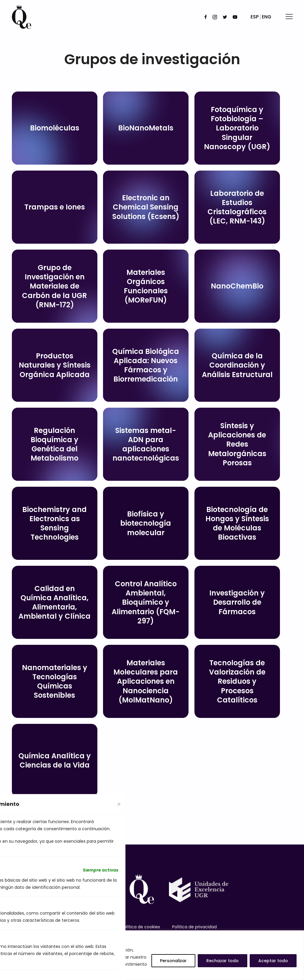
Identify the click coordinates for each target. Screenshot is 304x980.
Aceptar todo (273, 961)
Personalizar (173, 961)
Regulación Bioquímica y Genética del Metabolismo (54, 444)
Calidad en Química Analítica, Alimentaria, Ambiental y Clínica (54, 602)
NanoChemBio (237, 286)
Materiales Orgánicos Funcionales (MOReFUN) (146, 286)
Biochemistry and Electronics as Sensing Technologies (54, 523)
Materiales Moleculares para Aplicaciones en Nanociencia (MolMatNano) (146, 681)
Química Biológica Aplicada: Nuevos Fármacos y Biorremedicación (146, 365)
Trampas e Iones (55, 207)
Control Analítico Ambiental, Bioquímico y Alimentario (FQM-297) (146, 602)
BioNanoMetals (146, 128)
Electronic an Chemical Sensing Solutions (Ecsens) (146, 207)
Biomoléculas (55, 128)
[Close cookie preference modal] (119, 804)
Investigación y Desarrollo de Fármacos (237, 602)
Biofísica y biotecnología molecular (146, 523)
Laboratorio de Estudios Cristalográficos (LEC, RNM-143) (237, 207)
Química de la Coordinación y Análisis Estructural (237, 365)
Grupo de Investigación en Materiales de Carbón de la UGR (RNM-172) (54, 286)
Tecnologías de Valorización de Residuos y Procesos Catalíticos (237, 681)
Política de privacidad (194, 927)
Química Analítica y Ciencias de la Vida (55, 760)
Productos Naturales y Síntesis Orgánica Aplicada (55, 365)
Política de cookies (141, 927)
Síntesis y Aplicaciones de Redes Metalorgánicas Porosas (237, 444)
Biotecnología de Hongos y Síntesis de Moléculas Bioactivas (237, 523)
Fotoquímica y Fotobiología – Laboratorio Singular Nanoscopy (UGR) (237, 128)
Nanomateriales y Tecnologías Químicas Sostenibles (55, 682)
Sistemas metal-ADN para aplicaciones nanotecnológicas (146, 444)
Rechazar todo (223, 961)
